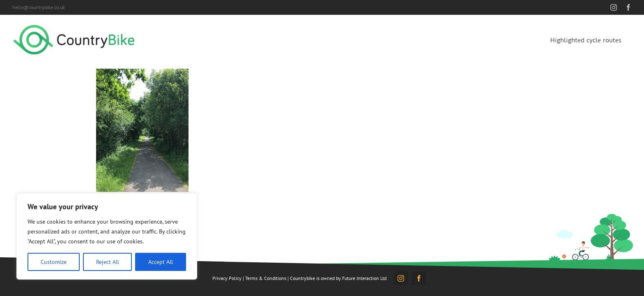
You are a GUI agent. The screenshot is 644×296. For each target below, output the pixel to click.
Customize (54, 262)
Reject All (108, 262)
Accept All (161, 262)
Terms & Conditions (266, 278)
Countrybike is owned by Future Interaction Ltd (338, 278)
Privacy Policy (227, 278)
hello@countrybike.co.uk (39, 7)
